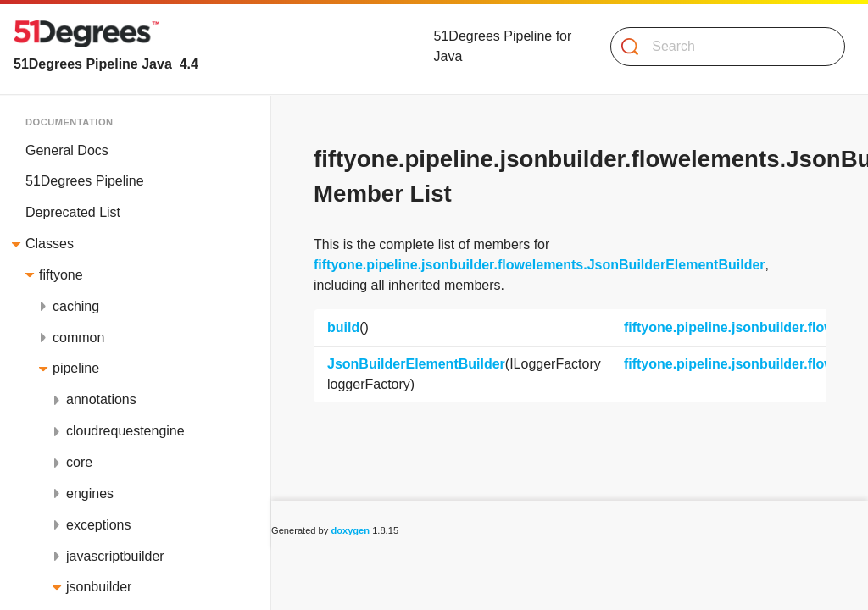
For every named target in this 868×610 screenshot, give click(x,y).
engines (90, 494)
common (78, 338)
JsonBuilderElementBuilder (416, 364)
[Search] (721, 47)
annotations (101, 399)
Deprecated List (73, 212)
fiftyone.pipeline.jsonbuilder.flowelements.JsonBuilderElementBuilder (540, 265)
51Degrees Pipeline (85, 181)
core (79, 462)
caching (76, 306)
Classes (50, 244)
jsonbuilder (99, 587)
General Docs (67, 150)
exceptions (99, 525)
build (343, 327)
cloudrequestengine (125, 431)
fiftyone (61, 275)
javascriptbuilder (115, 556)
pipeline (76, 368)
